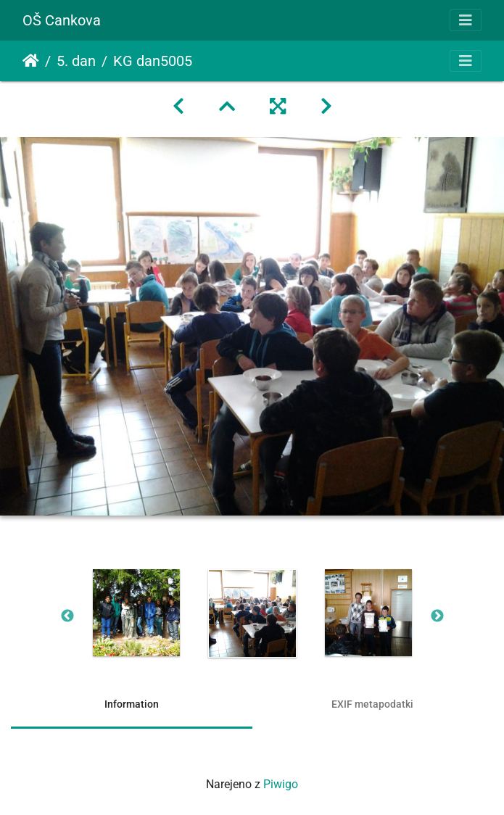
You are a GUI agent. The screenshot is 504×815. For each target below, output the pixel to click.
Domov (31, 61)
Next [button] (437, 616)
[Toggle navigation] (466, 20)
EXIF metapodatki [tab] (372, 704)
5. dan (76, 61)
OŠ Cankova (62, 20)
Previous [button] (67, 616)
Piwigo (281, 784)
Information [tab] (132, 704)
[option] (136, 613)
